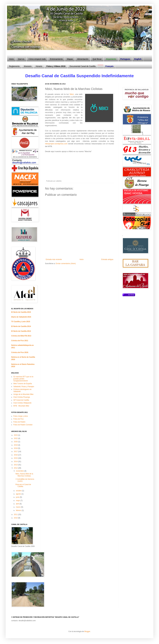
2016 (16, 455)
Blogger (87, 631)
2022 (16, 438)
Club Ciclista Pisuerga (22, 397)
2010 (16, 518)
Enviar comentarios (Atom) (66, 264)
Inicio (82, 259)
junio (18, 497)
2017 (16, 452)
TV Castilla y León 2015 (21, 322)
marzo (19, 507)
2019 (16, 445)
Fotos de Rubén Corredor (23, 425)
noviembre (20, 471)
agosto (19, 494)
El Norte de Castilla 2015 (21, 312)
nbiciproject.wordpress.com (56, 144)
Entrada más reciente (54, 259)
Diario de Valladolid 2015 (21, 317)
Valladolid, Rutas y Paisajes (24, 387)
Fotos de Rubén (19, 422)
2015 (16, 458)
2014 (16, 462)
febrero (19, 510)
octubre (19, 491)
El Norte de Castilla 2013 (21, 331)
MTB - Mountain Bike (21, 406)
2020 (16, 442)
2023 (16, 435)
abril (18, 504)
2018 (16, 448)
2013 (16, 465)
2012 (16, 468)
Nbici (72, 94)
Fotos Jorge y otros (21, 416)
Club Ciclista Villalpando (22, 403)
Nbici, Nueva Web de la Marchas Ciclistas (24, 475)
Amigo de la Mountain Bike (23, 394)
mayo (18, 501)
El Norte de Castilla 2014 (21, 326)
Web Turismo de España (23, 384)
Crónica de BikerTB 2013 (21, 336)
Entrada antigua (107, 259)
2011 (16, 514)
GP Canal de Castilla (21, 400)
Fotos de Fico (19, 419)
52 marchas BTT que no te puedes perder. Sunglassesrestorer (23, 379)
